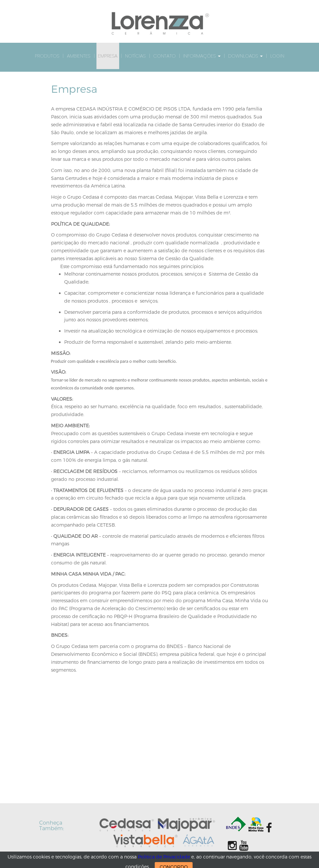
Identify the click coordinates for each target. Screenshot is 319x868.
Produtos (47, 56)
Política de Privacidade (164, 857)
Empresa (108, 56)
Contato (165, 56)
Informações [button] (202, 56)
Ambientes (79, 56)
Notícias (135, 56)
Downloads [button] (245, 56)
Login (277, 56)
